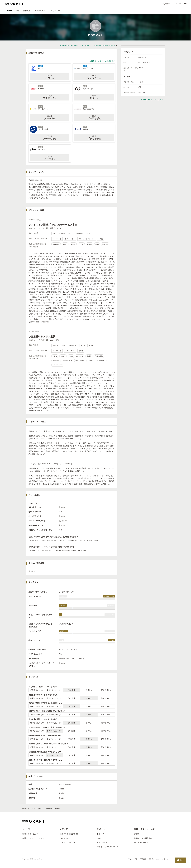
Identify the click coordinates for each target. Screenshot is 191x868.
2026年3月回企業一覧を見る (104, 45)
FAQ (99, 838)
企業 (18, 11)
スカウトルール (55, 11)
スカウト (39, 809)
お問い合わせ (102, 842)
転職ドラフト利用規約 (143, 838)
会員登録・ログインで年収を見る (102, 61)
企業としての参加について (108, 847)
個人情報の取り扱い (142, 842)
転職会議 (143, 859)
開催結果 (27, 11)
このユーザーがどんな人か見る (151, 100)
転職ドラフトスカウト (31, 834)
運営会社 (138, 834)
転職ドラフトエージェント (33, 838)
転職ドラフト (28, 809)
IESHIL (151, 859)
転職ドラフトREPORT (69, 834)
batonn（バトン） (162, 859)
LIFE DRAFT (65, 838)
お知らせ (101, 834)
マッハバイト (133, 859)
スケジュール (40, 11)
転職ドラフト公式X (67, 842)
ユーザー (8, 11)
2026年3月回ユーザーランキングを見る (74, 45)
